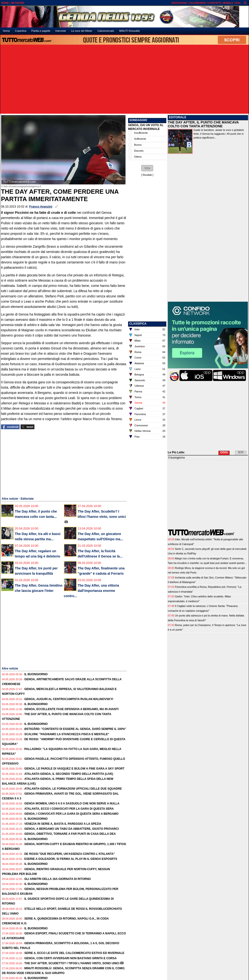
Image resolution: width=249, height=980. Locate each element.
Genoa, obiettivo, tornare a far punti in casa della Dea (70, 834)
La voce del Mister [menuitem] (82, 31)
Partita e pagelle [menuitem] (41, 31)
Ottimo (138, 157)
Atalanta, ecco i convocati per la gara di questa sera (69, 809)
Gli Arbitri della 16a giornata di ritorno (58, 879)
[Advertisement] (124, 80)
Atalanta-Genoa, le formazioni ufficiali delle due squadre (73, 789)
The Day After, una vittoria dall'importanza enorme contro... (91, 591)
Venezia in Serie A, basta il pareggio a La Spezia (63, 824)
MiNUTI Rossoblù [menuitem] (130, 31)
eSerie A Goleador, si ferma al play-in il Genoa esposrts (71, 859)
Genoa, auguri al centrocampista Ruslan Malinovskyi (69, 699)
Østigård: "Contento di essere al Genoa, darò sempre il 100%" (75, 729)
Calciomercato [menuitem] (106, 31)
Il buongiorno (36, 674)
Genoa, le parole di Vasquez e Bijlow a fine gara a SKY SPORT (74, 769)
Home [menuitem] (6, 31)
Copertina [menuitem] (21, 31)
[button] (147, 168)
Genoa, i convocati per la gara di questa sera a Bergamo (71, 814)
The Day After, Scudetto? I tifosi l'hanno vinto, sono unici (72, 963)
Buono (138, 145)
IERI (241, 452)
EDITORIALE (178, 117)
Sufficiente (140, 139)
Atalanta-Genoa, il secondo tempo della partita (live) (69, 774)
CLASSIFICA (138, 324)
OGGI (224, 452)
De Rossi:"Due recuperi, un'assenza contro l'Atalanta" (70, 854)
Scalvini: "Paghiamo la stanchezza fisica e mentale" (67, 734)
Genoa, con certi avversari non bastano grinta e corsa (70, 958)
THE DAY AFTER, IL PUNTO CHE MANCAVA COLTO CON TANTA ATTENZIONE (203, 124)
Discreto (139, 151)
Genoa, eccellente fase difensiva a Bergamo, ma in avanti (71, 709)
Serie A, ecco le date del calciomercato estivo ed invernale (74, 953)
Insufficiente (141, 133)
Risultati (147, 175)
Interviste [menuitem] (61, 31)
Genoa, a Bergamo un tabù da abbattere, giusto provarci (72, 829)
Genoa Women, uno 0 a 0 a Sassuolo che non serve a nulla (72, 803)
